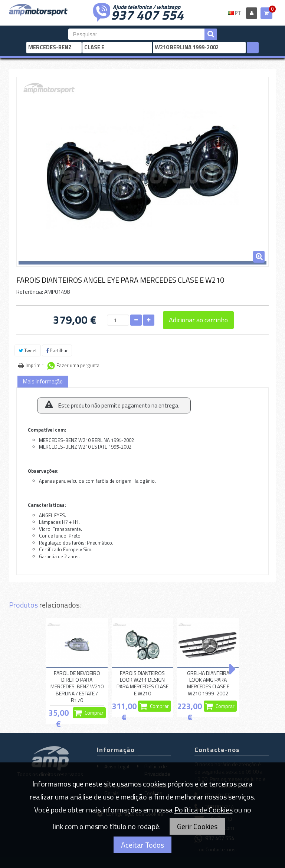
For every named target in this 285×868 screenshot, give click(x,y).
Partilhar (57, 350)
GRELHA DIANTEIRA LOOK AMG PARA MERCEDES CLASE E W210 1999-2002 (208, 683)
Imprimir (35, 365)
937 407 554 (147, 14)
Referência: (30, 292)
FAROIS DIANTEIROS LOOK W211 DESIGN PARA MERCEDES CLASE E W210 (142, 683)
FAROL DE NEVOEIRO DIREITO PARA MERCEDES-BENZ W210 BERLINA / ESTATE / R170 (77, 687)
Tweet (28, 350)
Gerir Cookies (197, 826)
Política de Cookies (204, 810)
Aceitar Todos (142, 845)
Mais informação (43, 381)
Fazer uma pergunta (78, 365)
